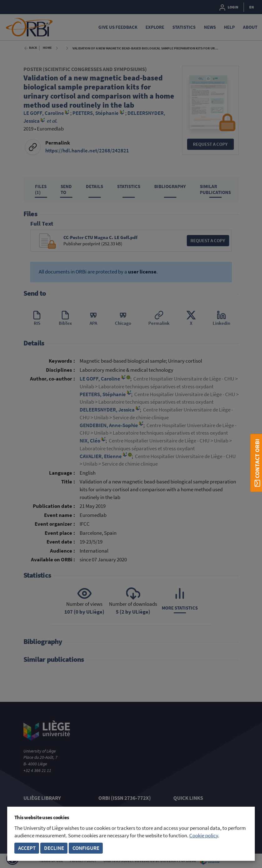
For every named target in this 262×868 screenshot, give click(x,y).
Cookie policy (204, 836)
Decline (54, 848)
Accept (27, 848)
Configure (86, 848)
